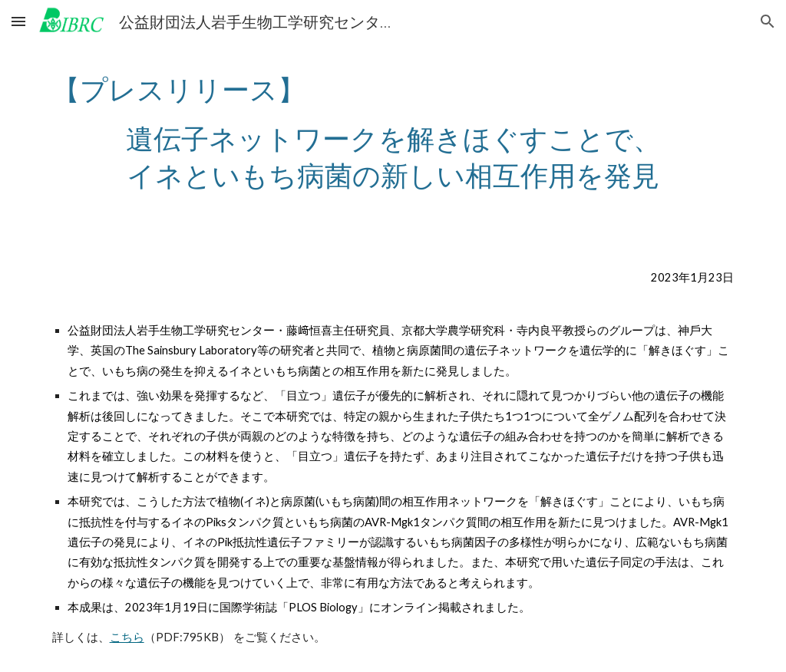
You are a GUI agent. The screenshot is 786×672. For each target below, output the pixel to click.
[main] (393, 132)
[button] (18, 21)
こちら (127, 637)
